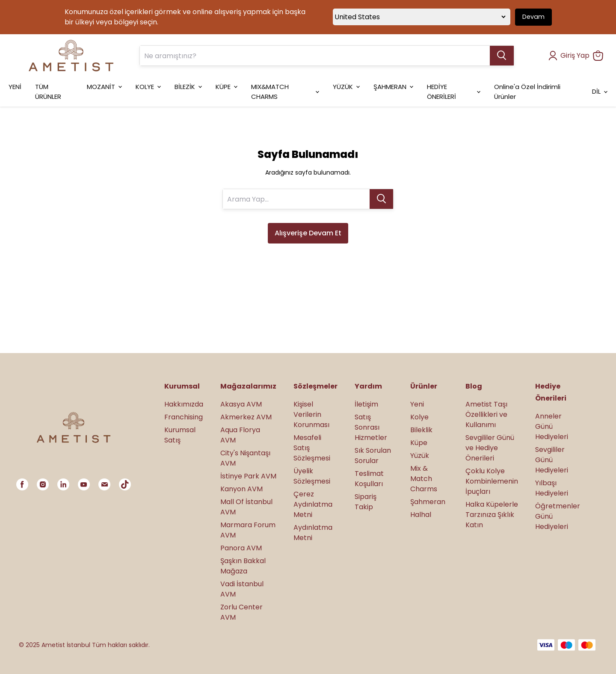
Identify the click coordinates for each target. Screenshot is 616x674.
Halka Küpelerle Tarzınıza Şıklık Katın (492, 515)
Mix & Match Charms (424, 479)
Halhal (421, 515)
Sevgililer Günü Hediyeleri (552, 460)
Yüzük (420, 456)
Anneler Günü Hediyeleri (552, 426)
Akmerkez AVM (246, 417)
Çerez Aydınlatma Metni (313, 504)
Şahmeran (428, 502)
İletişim (366, 404)
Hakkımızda (184, 404)
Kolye (419, 417)
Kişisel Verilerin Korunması (311, 414)
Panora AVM (241, 548)
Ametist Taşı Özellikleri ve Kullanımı (486, 414)
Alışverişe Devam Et (308, 233)
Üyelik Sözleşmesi (312, 476)
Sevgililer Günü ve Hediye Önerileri (490, 448)
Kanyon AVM (241, 489)
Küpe (419, 443)
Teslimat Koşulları (369, 479)
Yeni (417, 404)
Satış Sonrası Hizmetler (371, 427)
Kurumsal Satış (180, 435)
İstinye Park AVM (248, 476)
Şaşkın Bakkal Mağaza (243, 566)
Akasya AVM (241, 404)
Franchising (184, 417)
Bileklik (421, 430)
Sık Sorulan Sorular (373, 456)
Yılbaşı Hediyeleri (552, 488)
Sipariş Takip (366, 502)
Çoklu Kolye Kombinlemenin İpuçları (492, 481)
